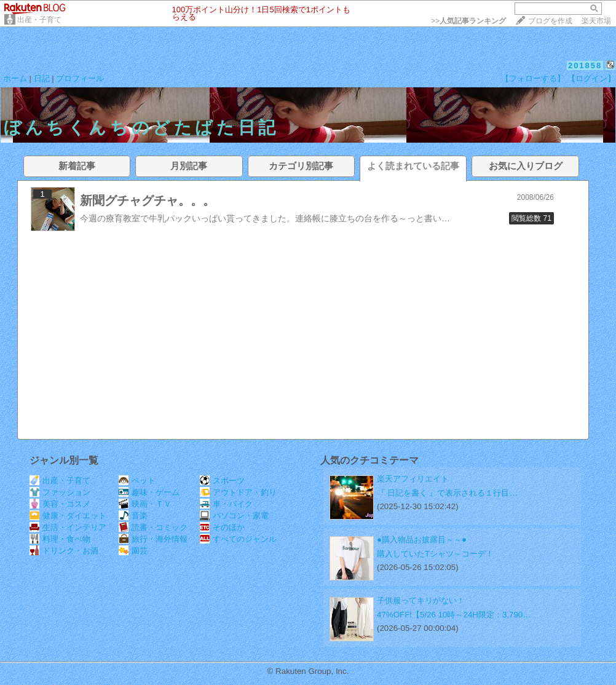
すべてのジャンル (238, 539)
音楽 (133, 516)
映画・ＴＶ (145, 504)
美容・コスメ (60, 504)
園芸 (133, 551)
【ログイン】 (591, 78)
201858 (585, 65)
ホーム (15, 78)
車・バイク (226, 504)
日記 (42, 78)
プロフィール (80, 78)
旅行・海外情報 (153, 539)
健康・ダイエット (68, 516)
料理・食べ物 (60, 539)
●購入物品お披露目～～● (422, 540)
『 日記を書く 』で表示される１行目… (447, 493)
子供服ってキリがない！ (421, 600)
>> (468, 21)
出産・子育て (39, 20)
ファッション (60, 492)
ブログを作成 (550, 21)
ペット (137, 481)
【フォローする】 (533, 78)
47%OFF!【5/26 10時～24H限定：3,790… (454, 615)
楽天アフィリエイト (413, 479)
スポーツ (222, 481)
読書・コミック (153, 527)
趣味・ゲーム (149, 492)
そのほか (222, 527)
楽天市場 (596, 21)
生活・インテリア (68, 527)
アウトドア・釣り (238, 492)
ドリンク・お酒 (64, 551)
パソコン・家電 (234, 516)
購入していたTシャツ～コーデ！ (435, 554)
